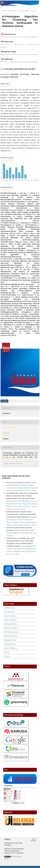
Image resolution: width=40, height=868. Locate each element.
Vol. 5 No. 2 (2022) (23, 11)
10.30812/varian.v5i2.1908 (11, 459)
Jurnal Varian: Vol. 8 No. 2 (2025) (24, 525)
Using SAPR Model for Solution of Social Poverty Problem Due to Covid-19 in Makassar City (21, 549)
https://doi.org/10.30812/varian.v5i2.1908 (20, 69)
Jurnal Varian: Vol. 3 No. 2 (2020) (25, 490)
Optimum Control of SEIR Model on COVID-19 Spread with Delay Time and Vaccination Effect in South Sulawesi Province (22, 504)
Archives (12, 11)
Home (4, 11)
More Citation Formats (13, 463)
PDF (5, 401)
